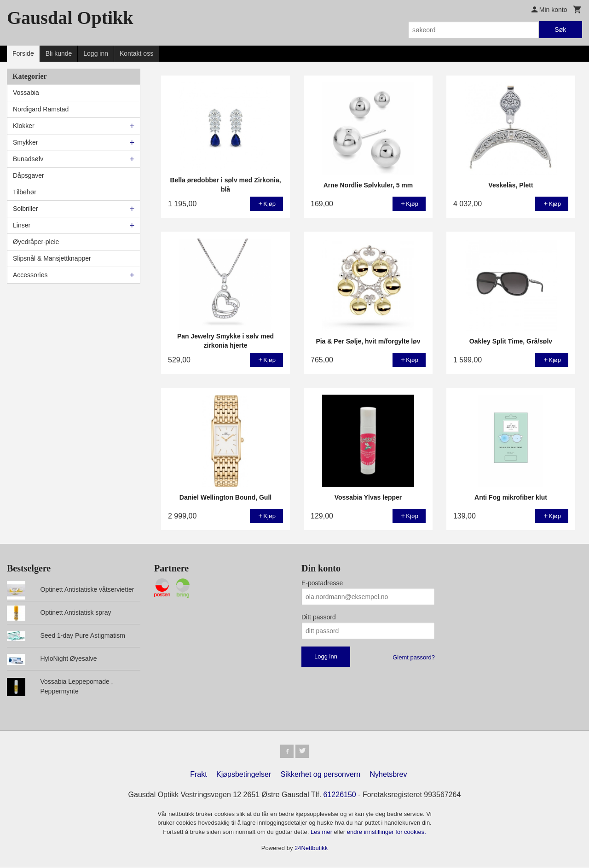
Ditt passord (319, 617)
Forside (23, 53)
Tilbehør (25, 192)
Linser (22, 225)
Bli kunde (59, 53)
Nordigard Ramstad (41, 109)
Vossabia (26, 93)
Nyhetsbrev (389, 776)
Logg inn (96, 53)
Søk (560, 29)
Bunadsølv (28, 159)
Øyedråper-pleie (36, 242)
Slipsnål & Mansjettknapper (52, 258)
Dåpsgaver (29, 175)
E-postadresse (322, 583)
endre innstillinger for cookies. (387, 833)
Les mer (322, 833)
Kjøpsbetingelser (244, 776)
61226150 (340, 796)
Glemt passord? (414, 657)
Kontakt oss (136, 53)
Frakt (198, 776)
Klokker (24, 126)
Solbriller (25, 209)
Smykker (25, 142)
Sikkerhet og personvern (320, 776)
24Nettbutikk (311, 850)
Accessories (30, 275)
